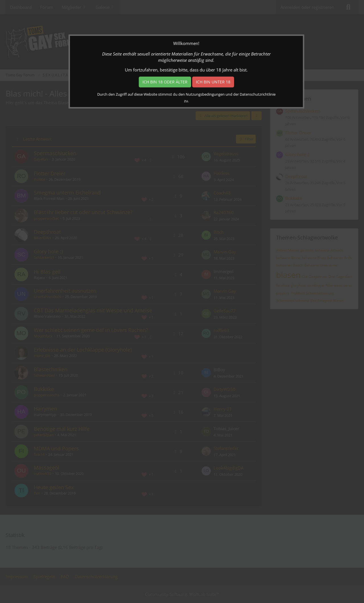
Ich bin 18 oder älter (165, 82)
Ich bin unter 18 (213, 82)
